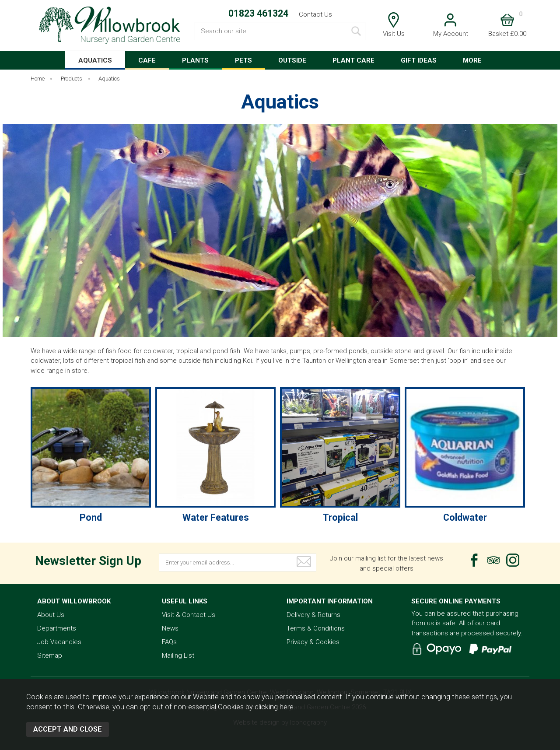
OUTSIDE (292, 60)
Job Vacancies (59, 642)
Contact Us (315, 14)
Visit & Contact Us (189, 615)
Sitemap (50, 655)
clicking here (274, 707)
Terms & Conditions (316, 628)
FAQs (169, 642)
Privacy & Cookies (313, 642)
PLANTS (195, 60)
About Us (51, 615)
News (170, 628)
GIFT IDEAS (419, 60)
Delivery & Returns (313, 615)
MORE (472, 60)
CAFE (147, 60)
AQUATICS (95, 60)
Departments (57, 628)
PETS (243, 60)
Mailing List (178, 655)
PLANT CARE (353, 60)
